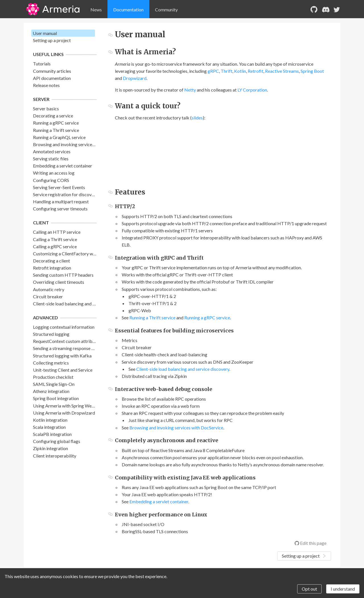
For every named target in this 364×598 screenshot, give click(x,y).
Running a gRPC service (56, 123)
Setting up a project (52, 40)
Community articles (52, 71)
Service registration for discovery (65, 194)
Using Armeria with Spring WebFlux (68, 406)
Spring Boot (312, 71)
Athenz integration (51, 391)
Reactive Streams (282, 71)
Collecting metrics (51, 363)
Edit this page (311, 543)
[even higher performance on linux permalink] (110, 515)
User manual (45, 33)
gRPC (213, 71)
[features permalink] (110, 192)
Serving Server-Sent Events (59, 187)
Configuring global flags (57, 441)
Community (166, 10)
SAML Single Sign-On (54, 384)
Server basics (46, 108)
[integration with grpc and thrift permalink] (110, 258)
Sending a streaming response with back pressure (81, 348)
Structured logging (51, 334)
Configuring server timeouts (60, 209)
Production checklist (53, 377)
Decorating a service (53, 116)
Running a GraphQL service (59, 137)
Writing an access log (54, 173)
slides (197, 118)
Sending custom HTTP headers (63, 275)
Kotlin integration (50, 420)
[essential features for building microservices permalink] (110, 331)
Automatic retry (49, 289)
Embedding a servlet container (63, 166)
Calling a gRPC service (55, 246)
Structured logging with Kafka (62, 356)
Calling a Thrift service (55, 239)
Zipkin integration (50, 448)
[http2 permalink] (110, 206)
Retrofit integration (52, 268)
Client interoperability (55, 456)
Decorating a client (51, 261)
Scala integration (49, 427)
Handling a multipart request (61, 201)
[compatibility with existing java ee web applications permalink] (110, 478)
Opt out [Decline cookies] (309, 589)
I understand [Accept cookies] (343, 589)
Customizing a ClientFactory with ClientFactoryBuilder (87, 254)
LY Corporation (252, 90)
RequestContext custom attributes (67, 341)
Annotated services (52, 151)
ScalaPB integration (52, 434)
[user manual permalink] (110, 34)
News (96, 10)
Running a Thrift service (56, 130)
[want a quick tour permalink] (110, 106)
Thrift (227, 71)
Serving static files (51, 159)
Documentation (128, 10)
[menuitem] (96, 10)
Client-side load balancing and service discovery (80, 304)
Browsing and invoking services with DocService (80, 144)
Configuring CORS (51, 180)
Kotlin (240, 71)
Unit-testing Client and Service (63, 370)
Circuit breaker (48, 296)
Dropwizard (135, 78)
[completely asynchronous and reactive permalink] (110, 440)
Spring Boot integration (56, 398)
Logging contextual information (64, 327)
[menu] (195, 10)
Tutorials (42, 64)
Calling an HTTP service (57, 232)
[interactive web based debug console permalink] (110, 389)
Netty (190, 90)
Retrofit (256, 71)
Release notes (46, 85)
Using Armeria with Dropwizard (64, 413)
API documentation (52, 78)
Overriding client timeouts (59, 282)
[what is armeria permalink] (110, 52)
